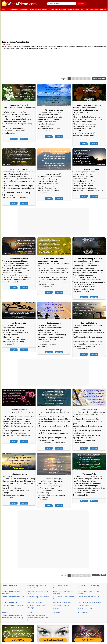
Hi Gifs (30, 612)
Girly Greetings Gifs (85, 609)
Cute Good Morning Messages (13, 605)
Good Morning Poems (39, 10)
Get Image (24, 139)
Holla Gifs (56, 612)
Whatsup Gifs (83, 612)
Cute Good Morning (76, 10)
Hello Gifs (56, 609)
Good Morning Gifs (85, 605)
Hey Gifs (5, 612)
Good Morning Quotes (35, 602)
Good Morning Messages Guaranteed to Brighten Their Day (38, 618)
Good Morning (7, 44)
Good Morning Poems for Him (13, 597)
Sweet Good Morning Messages (89, 602)
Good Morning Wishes (61, 605)
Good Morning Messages (18, 10)
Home (4, 10)
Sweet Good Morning (58, 10)
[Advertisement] (54, 26)
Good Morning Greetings (11, 586)
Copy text (14, 139)
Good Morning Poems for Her (38, 597)
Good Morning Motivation (96, 10)
